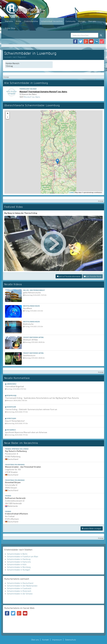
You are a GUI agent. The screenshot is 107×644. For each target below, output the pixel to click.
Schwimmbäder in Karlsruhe (19, 562)
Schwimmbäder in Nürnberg (19, 567)
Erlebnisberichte (31, 21)
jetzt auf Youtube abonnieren (69, 276)
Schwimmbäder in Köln (17, 564)
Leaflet (71, 192)
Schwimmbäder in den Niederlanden (22, 586)
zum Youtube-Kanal (93, 276)
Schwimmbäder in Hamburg (19, 559)
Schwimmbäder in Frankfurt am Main (23, 557)
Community (71, 21)
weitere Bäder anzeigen (92, 528)
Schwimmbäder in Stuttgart (19, 570)
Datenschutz (71, 640)
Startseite (9, 21)
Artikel (19, 21)
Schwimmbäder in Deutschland (20, 583)
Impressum (57, 640)
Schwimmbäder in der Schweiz (20, 594)
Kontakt (82, 21)
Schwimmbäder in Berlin (17, 554)
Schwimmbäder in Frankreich (19, 588)
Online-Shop (10, 28)
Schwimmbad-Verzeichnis (52, 21)
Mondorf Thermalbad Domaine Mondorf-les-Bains (43, 92)
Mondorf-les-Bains (32, 97)
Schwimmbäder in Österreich (19, 591)
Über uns (92, 21)
